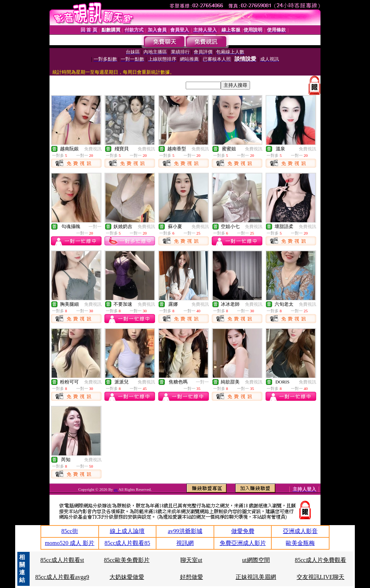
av (116, 489)
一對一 (95, 227)
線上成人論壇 (127, 531)
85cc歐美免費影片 (127, 560)
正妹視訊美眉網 (256, 577)
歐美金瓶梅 (300, 543)
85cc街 (70, 531)
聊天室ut (191, 560)
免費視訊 (93, 149)
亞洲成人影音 (300, 531)
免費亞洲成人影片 (243, 543)
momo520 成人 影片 (70, 543)
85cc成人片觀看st (62, 560)
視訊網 (185, 543)
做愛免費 (243, 531)
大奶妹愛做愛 (127, 577)
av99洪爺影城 (185, 531)
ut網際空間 (256, 560)
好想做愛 (192, 577)
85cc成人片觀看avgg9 (62, 577)
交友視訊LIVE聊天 (320, 577)
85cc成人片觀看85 (127, 543)
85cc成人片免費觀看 (320, 560)
